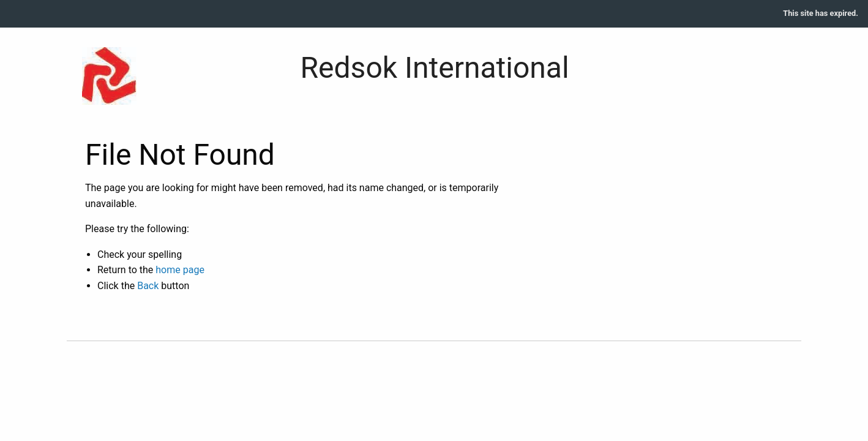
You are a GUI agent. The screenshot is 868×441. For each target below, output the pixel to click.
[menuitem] (821, 14)
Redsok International (435, 68)
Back (148, 286)
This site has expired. (821, 13)
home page (180, 270)
